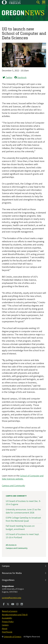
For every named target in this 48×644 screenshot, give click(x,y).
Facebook (20, 78)
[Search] (38, 2)
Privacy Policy (8, 622)
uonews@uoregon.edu (12, 598)
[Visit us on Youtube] (13, 604)
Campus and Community (14, 486)
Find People (7, 632)
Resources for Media (12, 573)
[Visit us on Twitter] (8, 604)
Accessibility (7, 618)
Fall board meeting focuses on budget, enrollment (20, 528)
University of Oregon (13, 637)
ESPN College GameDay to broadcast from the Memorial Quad (23, 519)
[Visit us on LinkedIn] (22, 604)
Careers (5, 625)
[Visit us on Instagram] (17, 604)
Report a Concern (10, 611)
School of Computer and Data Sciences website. (23, 477)
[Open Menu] (44, 2)
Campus (6, 566)
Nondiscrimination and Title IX (15, 615)
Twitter (7, 78)
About (5, 629)
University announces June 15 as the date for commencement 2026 (23, 511)
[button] (24, 67)
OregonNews (8, 580)
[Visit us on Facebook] (4, 604)
